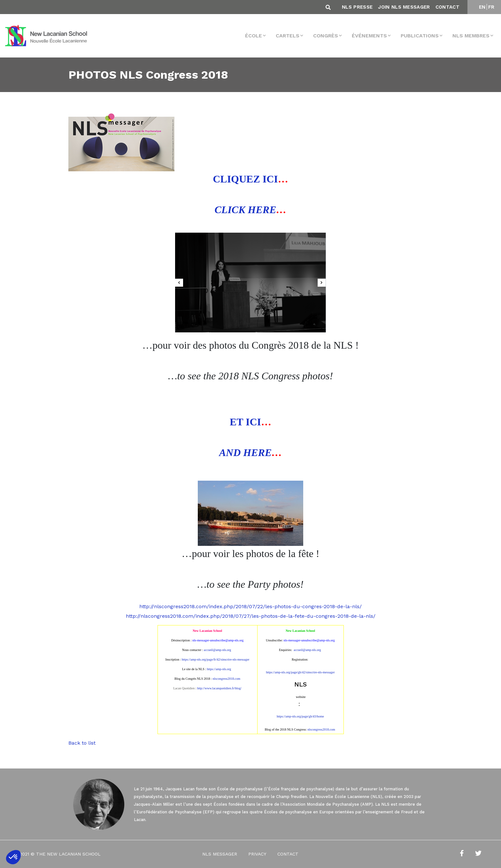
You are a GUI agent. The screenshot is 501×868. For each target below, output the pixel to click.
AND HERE (245, 453)
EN (482, 7)
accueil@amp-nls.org (217, 650)
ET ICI (245, 422)
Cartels (288, 36)
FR (491, 7)
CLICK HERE (246, 210)
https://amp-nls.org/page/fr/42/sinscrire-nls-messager (216, 659)
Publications (420, 36)
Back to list (82, 743)
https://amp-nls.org (219, 669)
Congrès (326, 36)
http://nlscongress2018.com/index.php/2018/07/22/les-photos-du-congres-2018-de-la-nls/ (250, 606)
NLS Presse (357, 7)
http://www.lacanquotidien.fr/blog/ (219, 688)
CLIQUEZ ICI (245, 179)
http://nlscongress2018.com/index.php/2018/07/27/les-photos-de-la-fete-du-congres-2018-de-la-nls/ (251, 616)
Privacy (257, 854)
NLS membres (471, 36)
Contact (447, 7)
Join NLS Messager (404, 7)
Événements (369, 36)
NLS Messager (220, 854)
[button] (13, 857)
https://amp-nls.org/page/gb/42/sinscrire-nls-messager (300, 672)
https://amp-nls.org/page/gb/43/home (300, 716)
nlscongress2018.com (321, 729)
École (254, 36)
